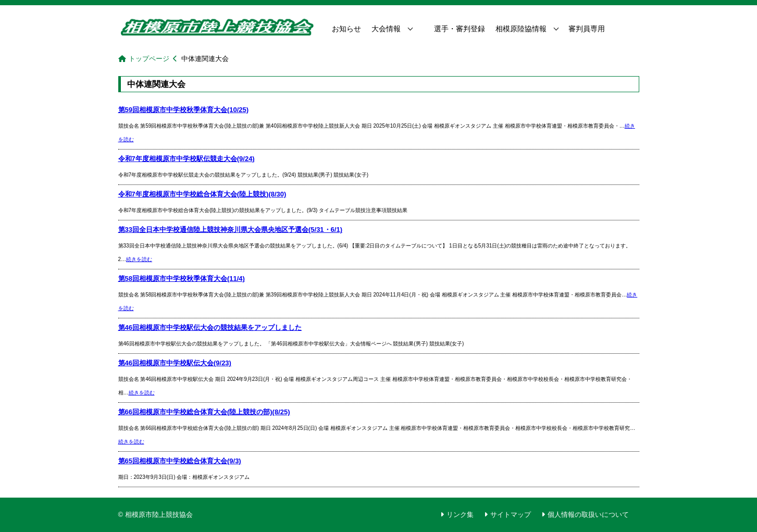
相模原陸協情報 (521, 29)
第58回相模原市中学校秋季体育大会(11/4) (182, 279)
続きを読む (139, 259)
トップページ (149, 59)
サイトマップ (511, 515)
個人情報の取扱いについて (588, 515)
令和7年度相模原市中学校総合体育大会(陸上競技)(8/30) (202, 194)
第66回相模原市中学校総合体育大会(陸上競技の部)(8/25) (204, 412)
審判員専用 (587, 29)
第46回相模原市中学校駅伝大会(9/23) (175, 363)
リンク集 (460, 515)
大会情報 (386, 29)
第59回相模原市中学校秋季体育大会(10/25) (184, 110)
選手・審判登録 (460, 29)
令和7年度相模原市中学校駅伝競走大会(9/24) (187, 159)
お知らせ (346, 29)
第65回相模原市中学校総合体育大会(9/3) (180, 461)
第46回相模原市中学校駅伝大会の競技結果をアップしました (210, 327)
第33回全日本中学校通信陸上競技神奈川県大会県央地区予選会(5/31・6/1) (231, 230)
